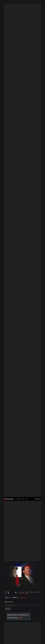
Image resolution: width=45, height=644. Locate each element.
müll (22, 2)
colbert (7, 319)
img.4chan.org (34, 313)
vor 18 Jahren (22, 313)
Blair (28, 313)
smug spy (14, 319)
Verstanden (41, 641)
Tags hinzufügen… (24, 319)
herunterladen (26, 315)
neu (16, 2)
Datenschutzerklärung (8, 642)
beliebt (19, 2)
